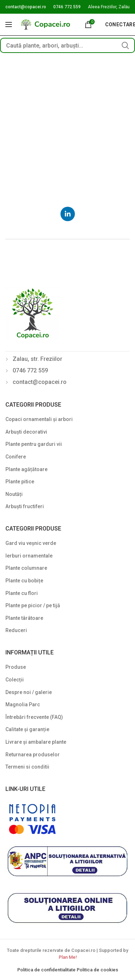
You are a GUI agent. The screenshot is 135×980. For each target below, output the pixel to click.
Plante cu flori (22, 593)
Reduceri (16, 630)
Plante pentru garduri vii (34, 444)
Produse (16, 667)
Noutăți (14, 494)
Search (125, 45)
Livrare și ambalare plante (36, 742)
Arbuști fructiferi (25, 506)
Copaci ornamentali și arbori (39, 419)
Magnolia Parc (23, 704)
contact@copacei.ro (26, 7)
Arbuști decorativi (26, 432)
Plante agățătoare (26, 469)
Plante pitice (20, 482)
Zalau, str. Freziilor (37, 359)
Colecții (15, 680)
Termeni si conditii (27, 767)
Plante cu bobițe (24, 581)
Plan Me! (68, 957)
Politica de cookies (97, 970)
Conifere (16, 457)
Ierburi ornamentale (29, 556)
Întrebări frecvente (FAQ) (34, 717)
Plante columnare (26, 568)
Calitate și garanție (27, 729)
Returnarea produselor (33, 755)
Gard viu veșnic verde (31, 543)
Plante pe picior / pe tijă (33, 605)
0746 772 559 (67, 7)
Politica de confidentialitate (47, 970)
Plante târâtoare (24, 618)
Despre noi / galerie (29, 692)
